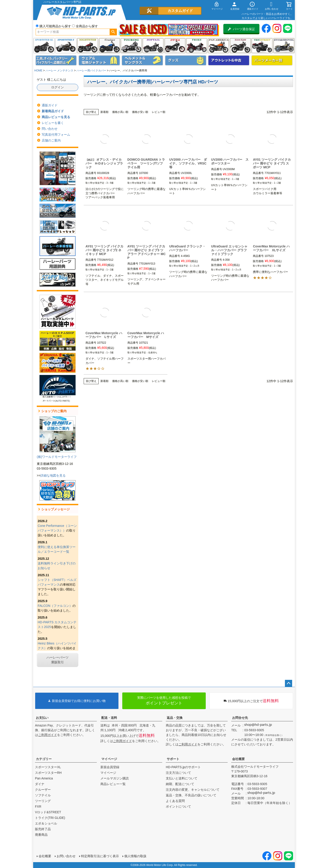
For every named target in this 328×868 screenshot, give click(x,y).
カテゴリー (44, 759)
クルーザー (43, 790)
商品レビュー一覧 (113, 784)
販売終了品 (43, 829)
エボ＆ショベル (46, 823)
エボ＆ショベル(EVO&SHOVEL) (284, 46)
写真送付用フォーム (56, 135)
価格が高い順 (120, 112)
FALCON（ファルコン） (55, 606)
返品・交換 (175, 718)
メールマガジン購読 (115, 778)
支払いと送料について (182, 778)
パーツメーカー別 (272, 60)
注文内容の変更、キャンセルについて (193, 790)
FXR (38, 806)
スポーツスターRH (48, 773)
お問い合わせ (66, 856)
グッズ (186, 60)
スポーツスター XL (44, 46)
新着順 (104, 112)
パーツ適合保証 (241, 29)
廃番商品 (41, 835)
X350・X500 (240, 46)
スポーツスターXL (48, 767)
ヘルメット (142, 60)
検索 (113, 32)
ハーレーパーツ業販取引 (58, 660)
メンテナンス (56, 60)
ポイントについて (178, 806)
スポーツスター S (66, 46)
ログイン (58, 87)
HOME (38, 71)
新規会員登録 (110, 767)
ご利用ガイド (48, 735)
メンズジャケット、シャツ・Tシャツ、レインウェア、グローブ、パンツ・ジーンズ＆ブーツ (99, 60)
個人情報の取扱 (135, 856)
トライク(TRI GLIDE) (197, 46)
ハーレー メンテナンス (59, 71)
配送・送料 (109, 718)
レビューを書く (53, 123)
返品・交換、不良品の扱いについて (191, 795)
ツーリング (131, 46)
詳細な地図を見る (53, 475)
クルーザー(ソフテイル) (110, 46)
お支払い (42, 718)
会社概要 (238, 759)
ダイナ (175, 46)
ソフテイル (153, 46)
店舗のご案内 (51, 140)
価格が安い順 (140, 112)
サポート (173, 759)
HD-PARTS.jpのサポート (183, 767)
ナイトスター (88, 46)
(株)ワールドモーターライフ (57, 457)
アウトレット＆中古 (229, 60)
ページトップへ (289, 683)
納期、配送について (180, 784)
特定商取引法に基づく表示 (100, 856)
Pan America (218, 46)
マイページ (109, 759)
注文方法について (178, 773)
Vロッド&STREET (48, 812)
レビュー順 (159, 112)
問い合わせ (50, 129)
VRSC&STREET (262, 46)
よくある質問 (175, 801)
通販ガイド (50, 105)
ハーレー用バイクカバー (91, 71)
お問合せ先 (240, 718)
